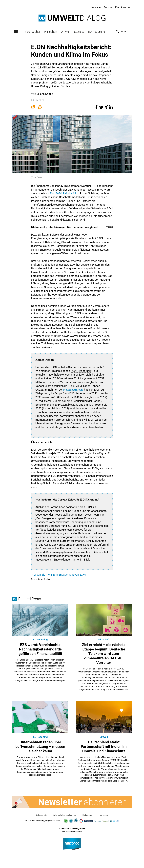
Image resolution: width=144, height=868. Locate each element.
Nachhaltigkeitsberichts (64, 193)
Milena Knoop (45, 93)
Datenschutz (41, 815)
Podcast (108, 7)
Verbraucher (33, 31)
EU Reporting (40, 639)
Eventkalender (123, 7)
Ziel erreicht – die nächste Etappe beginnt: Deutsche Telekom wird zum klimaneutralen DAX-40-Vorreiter (104, 653)
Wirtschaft (51, 31)
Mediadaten (87, 815)
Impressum (103, 815)
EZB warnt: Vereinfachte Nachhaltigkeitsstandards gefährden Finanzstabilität (40, 649)
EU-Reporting (97, 31)
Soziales (79, 31)
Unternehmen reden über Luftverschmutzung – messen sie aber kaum (40, 746)
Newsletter (96, 7)
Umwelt (66, 31)
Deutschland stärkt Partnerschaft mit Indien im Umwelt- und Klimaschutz (104, 746)
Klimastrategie (75, 389)
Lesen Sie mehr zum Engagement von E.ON (60, 574)
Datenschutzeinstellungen (64, 815)
